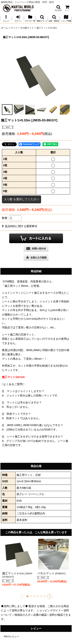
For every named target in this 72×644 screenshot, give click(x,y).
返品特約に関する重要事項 (19, 226)
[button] (58, 8)
